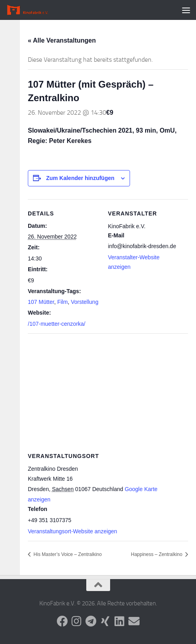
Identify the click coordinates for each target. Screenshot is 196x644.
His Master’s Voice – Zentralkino (67, 554)
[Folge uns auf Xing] (105, 621)
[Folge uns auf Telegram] (91, 621)
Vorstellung (84, 302)
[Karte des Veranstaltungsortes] (108, 391)
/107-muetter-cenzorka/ (57, 324)
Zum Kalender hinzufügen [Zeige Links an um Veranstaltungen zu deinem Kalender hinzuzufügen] (80, 178)
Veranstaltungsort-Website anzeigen (73, 531)
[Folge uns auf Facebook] (62, 621)
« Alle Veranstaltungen (62, 40)
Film (62, 302)
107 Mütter (41, 302)
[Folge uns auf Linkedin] (120, 621)
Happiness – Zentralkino (157, 554)
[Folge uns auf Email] (134, 621)
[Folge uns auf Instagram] (77, 621)
